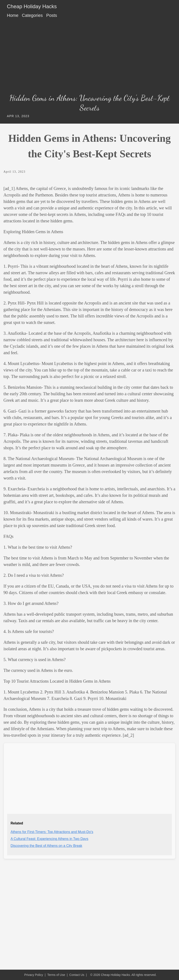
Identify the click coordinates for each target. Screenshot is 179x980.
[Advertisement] (89, 57)
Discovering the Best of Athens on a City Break (46, 846)
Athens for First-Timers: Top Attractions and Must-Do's (52, 832)
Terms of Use (56, 975)
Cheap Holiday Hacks (32, 6)
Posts (52, 15)
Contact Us (77, 975)
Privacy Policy (34, 975)
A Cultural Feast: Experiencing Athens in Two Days (49, 839)
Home (13, 15)
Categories (32, 15)
